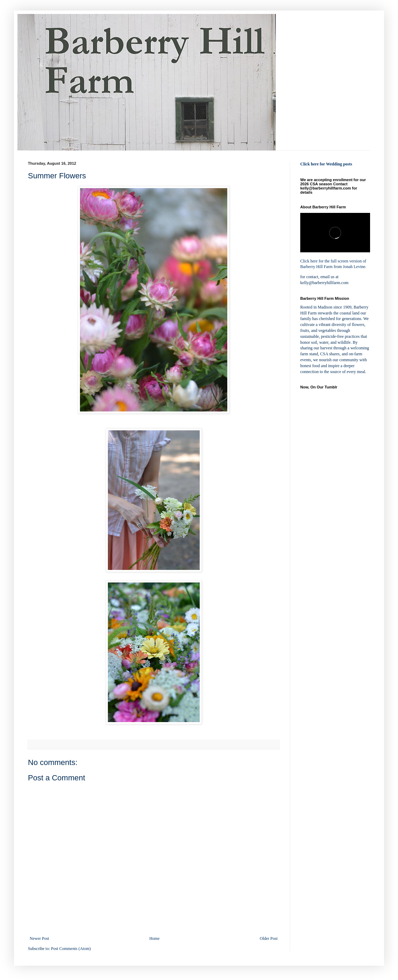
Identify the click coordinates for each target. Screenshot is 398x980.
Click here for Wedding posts (326, 164)
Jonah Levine (354, 267)
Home (154, 938)
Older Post (269, 938)
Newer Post (39, 938)
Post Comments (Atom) (71, 949)
